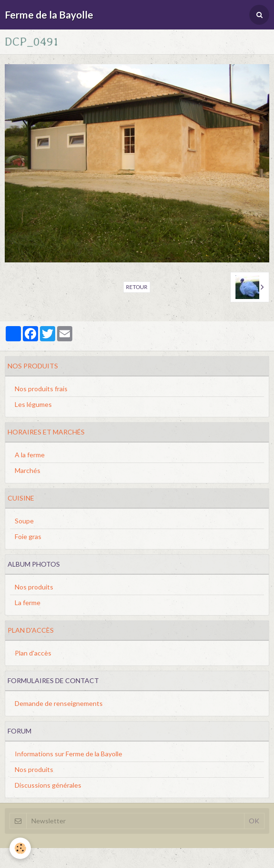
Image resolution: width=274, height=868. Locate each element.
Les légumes (33, 404)
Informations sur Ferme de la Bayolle (68, 754)
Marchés (28, 470)
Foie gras (28, 536)
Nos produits (34, 587)
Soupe (24, 521)
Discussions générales (48, 785)
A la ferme (30, 455)
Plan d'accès (33, 653)
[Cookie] (20, 848)
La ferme (28, 603)
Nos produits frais (41, 389)
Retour (137, 287)
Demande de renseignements (59, 703)
